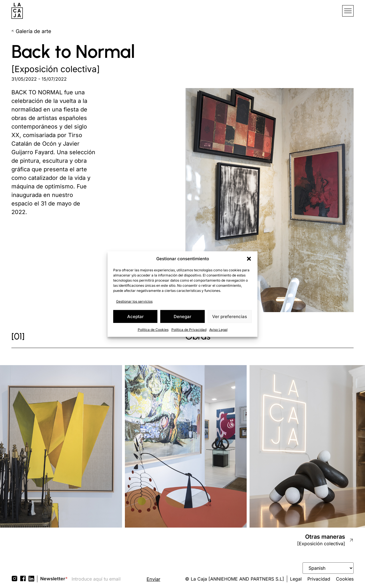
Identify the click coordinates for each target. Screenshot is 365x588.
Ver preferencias (230, 316)
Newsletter (54, 579)
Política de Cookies (153, 330)
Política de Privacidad (189, 330)
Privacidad (319, 579)
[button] (249, 259)
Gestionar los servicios (134, 301)
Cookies (345, 579)
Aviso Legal (218, 330)
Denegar (182, 316)
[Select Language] (328, 568)
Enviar (154, 579)
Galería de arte (31, 31)
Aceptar (135, 316)
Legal (296, 579)
